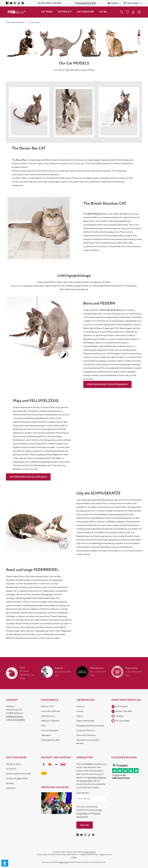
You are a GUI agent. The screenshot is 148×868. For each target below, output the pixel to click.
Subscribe (85, 825)
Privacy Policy (83, 813)
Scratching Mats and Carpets (18, 774)
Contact (80, 711)
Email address (83, 793)
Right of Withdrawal (85, 721)
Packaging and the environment (90, 726)
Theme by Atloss (90, 852)
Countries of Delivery (51, 711)
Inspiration (11, 788)
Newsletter (46, 735)
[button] (5, 863)
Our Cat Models (123, 721)
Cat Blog (120, 716)
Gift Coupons (122, 706)
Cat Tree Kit (11, 769)
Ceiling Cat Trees (13, 764)
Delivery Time (47, 706)
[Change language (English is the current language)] (115, 3)
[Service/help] (133, 3)
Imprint (80, 716)
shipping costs (64, 862)
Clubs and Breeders (50, 730)
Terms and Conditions (86, 735)
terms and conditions (97, 777)
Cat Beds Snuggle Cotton (17, 778)
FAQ (43, 726)
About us (81, 706)
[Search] (122, 12)
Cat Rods (10, 783)
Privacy (74, 857)
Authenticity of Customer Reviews (88, 742)
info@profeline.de (14, 716)
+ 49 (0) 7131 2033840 (15, 720)
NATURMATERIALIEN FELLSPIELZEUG (28, 477)
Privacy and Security (85, 730)
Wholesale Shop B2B (50, 740)
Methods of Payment (50, 721)
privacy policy (86, 781)
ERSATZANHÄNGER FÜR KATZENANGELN (107, 384)
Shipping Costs (48, 716)
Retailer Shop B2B (124, 711)
